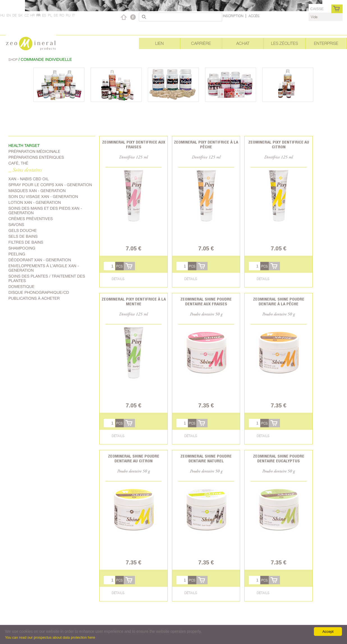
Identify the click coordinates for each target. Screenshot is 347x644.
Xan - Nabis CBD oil (29, 179)
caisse (317, 9)
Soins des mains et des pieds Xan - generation (45, 211)
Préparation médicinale (34, 151)
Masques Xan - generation (37, 191)
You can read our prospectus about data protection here (50, 637)
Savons (16, 225)
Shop (13, 60)
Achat (243, 43)
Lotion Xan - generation (35, 202)
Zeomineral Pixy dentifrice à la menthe (134, 301)
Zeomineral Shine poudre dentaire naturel (206, 458)
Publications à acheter (34, 298)
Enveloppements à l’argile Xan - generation (44, 268)
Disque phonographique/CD (39, 292)
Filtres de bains (26, 242)
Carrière (201, 43)
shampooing (22, 248)
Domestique (21, 287)
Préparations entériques (36, 157)
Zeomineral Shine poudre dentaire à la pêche (279, 301)
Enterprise (326, 43)
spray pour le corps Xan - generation (50, 185)
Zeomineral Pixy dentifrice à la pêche (206, 144)
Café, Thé (18, 163)
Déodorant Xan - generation (40, 260)
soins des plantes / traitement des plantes (47, 278)
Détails (118, 279)
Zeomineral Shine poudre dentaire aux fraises (206, 301)
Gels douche (23, 230)
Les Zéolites (284, 43)
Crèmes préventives (31, 219)
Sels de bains (23, 236)
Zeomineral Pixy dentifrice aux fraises (134, 144)
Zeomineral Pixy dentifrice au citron (279, 144)
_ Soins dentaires (25, 170)
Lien (159, 43)
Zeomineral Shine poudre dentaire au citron (134, 458)
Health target (24, 146)
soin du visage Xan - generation (43, 197)
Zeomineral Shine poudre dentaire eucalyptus (279, 458)
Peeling (17, 254)
